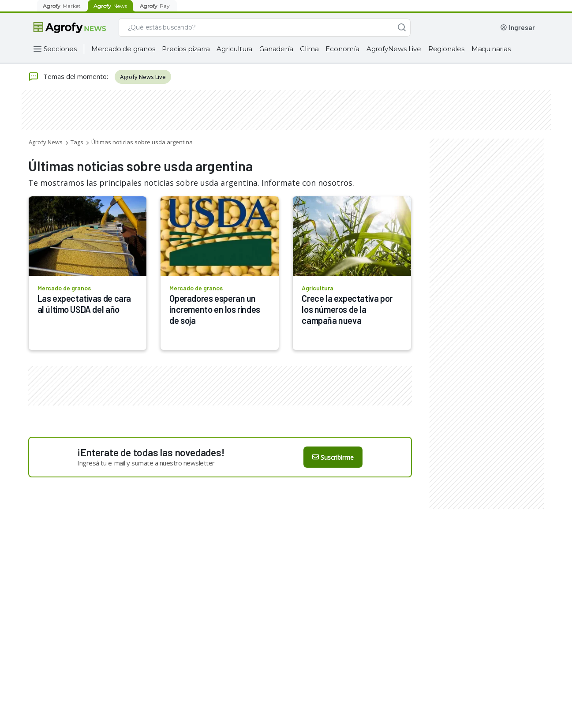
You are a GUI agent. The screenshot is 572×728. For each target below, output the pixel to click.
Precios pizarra (186, 49)
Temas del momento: (68, 77)
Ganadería (276, 49)
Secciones (60, 49)
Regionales (446, 49)
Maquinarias (491, 49)
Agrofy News (46, 142)
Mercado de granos (123, 49)
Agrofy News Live (143, 77)
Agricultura (234, 49)
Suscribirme (333, 457)
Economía (342, 49)
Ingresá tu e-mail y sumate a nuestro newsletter (146, 463)
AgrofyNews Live (394, 49)
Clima (309, 49)
